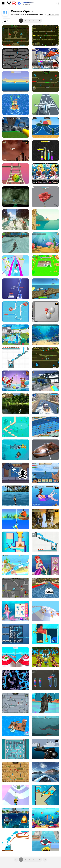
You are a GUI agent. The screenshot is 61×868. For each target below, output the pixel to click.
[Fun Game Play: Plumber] (16, 634)
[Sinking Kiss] (45, 496)
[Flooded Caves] (16, 680)
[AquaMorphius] (16, 473)
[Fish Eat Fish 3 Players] (45, 243)
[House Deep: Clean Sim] (16, 335)
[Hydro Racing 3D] (16, 818)
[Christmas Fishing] (16, 381)
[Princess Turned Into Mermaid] (16, 611)
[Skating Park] (16, 795)
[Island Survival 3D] (16, 174)
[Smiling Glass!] (45, 542)
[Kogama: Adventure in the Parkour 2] (45, 657)
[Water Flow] (16, 289)
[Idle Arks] (16, 726)
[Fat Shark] (16, 450)
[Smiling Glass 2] (16, 358)
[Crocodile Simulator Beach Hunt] (16, 243)
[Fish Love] (45, 795)
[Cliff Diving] (45, 220)
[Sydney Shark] (45, 59)
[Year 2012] (16, 151)
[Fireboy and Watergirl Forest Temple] (16, 36)
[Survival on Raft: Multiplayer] (45, 473)
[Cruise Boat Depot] (45, 404)
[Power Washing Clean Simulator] (45, 381)
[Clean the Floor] (45, 266)
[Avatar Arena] (45, 519)
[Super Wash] (45, 450)
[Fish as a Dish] (45, 818)
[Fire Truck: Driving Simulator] (16, 128)
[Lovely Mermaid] (45, 174)
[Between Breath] (45, 726)
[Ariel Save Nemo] (45, 565)
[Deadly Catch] (45, 289)
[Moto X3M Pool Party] (45, 128)
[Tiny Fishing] (16, 519)
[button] (53, 15)
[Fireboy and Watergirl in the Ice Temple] (16, 703)
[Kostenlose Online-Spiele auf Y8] (11, 3)
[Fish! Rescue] (45, 634)
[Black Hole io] (45, 841)
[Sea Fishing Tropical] (16, 496)
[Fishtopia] (16, 542)
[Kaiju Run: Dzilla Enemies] (45, 703)
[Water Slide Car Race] (45, 588)
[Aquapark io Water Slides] (16, 266)
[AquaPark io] (45, 611)
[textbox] (6, 21)
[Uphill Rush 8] (16, 565)
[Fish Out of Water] (16, 82)
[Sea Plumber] (16, 749)
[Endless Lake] (16, 427)
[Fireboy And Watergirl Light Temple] (16, 772)
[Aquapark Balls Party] (16, 657)
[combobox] (6, 21)
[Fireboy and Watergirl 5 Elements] (45, 82)
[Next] (45, 860)
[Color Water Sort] (45, 680)
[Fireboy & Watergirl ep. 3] (45, 36)
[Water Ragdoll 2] (45, 312)
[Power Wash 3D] (45, 197)
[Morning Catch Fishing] (16, 404)
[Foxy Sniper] (45, 749)
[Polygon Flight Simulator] (45, 105)
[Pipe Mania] (16, 312)
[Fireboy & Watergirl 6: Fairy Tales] (16, 588)
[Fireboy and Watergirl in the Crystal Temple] (16, 59)
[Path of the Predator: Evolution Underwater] (45, 335)
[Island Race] (16, 105)
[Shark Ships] (16, 220)
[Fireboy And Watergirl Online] (45, 358)
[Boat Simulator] (45, 772)
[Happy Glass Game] (16, 841)
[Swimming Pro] (45, 427)
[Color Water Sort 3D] (45, 151)
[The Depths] (16, 197)
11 (40, 21)
